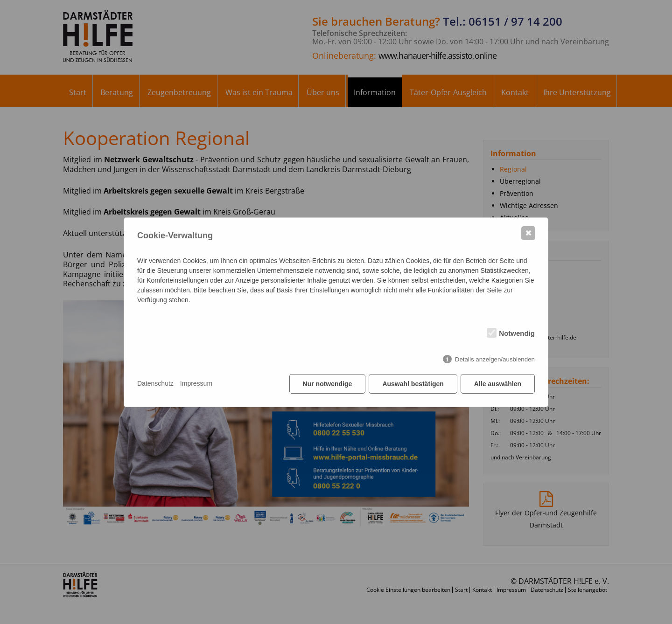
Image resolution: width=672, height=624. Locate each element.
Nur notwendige (328, 384)
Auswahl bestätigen (413, 384)
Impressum (196, 383)
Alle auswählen (498, 384)
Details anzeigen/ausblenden (495, 359)
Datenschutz (155, 383)
